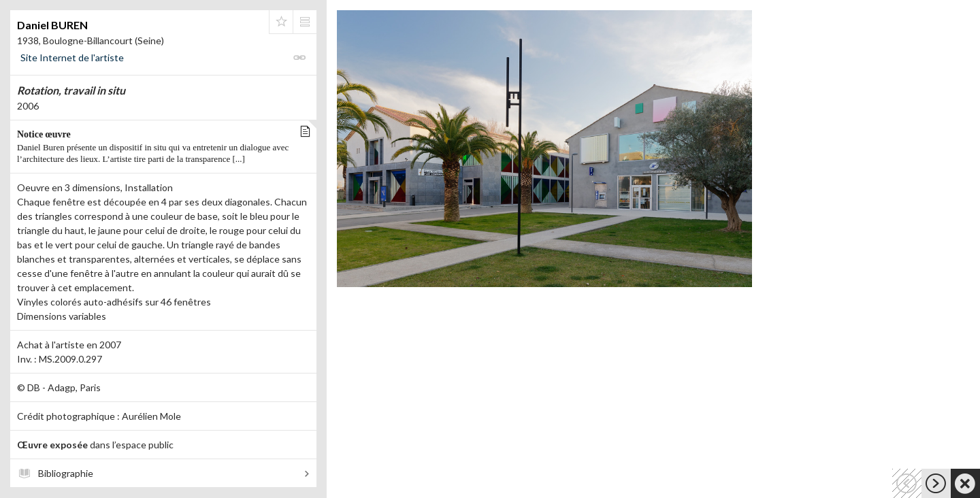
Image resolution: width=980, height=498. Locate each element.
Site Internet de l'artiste (72, 57)
